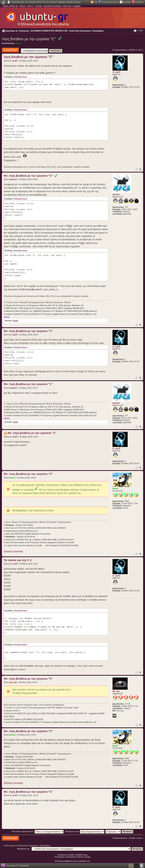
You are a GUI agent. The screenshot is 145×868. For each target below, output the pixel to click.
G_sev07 (14, 61)
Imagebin (77, 6)
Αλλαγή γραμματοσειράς (140, 31)
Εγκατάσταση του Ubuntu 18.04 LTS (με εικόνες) (34, 2)
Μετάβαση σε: (24, 849)
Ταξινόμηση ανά (84, 831)
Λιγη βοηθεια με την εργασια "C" (29, 39)
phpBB (71, 855)
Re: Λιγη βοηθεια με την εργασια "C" (31, 176)
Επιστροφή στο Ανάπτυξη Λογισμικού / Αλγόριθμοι (27, 846)
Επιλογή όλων (20, 77)
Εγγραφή (127, 2)
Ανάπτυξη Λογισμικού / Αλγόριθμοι (86, 31)
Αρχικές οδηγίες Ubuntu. (70, 2)
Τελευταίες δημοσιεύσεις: (38, 831)
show (15, 321)
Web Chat (67, 6)
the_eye (13, 682)
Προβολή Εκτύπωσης (135, 30)
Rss (96, 2)
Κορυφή (140, 169)
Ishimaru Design (83, 857)
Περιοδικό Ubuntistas (52, 6)
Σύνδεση (139, 2)
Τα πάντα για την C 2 (18, 560)
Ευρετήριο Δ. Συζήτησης (17, 31)
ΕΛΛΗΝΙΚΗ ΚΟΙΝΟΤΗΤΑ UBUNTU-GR (49, 31)
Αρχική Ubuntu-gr (10, 6)
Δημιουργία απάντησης (10, 50)
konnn (18, 43)
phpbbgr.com (85, 861)
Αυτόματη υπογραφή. (14, 551)
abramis (13, 179)
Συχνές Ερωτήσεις (110, 2)
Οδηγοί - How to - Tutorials (31, 6)
